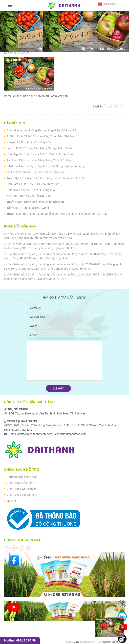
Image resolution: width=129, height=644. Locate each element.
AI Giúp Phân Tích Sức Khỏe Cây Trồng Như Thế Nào (41, 136)
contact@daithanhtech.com (35, 434)
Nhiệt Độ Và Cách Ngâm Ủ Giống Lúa (31, 190)
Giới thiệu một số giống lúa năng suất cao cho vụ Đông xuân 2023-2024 (53, 254)
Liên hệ (11, 501)
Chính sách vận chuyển (22, 489)
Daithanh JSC (89, 642)
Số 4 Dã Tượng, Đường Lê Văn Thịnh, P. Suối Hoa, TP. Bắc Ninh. (46, 414)
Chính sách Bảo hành (20, 483)
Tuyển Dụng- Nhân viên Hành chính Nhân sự (35, 202)
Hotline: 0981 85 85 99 (20, 640)
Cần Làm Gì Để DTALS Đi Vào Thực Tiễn (33, 184)
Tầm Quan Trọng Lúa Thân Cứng (28, 208)
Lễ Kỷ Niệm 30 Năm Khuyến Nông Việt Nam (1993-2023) (44, 244)
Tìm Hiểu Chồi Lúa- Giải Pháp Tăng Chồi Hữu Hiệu (39, 160)
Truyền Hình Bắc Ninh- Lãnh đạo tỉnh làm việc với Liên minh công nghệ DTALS (57, 214)
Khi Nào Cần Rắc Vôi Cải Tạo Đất (28, 196)
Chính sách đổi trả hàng (22, 495)
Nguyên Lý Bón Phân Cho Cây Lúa (29, 142)
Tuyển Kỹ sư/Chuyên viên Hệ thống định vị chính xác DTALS (45, 178)
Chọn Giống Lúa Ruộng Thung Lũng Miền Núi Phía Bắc (42, 131)
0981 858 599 (23, 430)
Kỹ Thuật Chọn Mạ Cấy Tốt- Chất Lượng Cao (36, 172)
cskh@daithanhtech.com (71, 434)
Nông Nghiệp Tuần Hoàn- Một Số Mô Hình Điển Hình (40, 154)
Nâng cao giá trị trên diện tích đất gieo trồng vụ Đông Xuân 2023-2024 (52, 234)
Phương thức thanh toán (22, 477)
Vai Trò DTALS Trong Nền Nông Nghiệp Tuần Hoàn (39, 148)
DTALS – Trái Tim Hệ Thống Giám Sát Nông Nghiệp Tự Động (46, 166)
